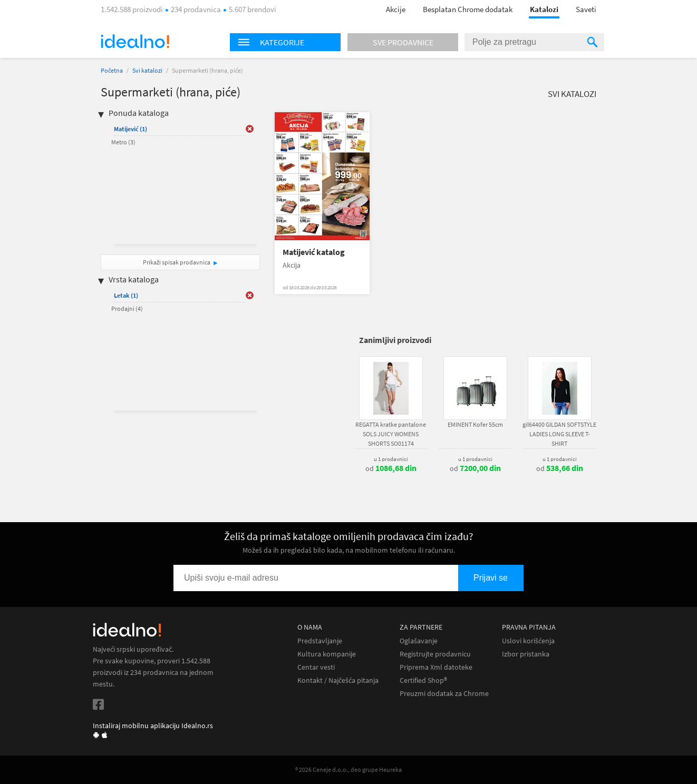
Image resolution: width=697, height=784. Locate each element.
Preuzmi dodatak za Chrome (444, 694)
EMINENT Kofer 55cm (475, 424)
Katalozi (544, 9)
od (391, 468)
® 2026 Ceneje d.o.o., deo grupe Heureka (349, 770)
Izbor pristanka (526, 654)
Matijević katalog (314, 252)
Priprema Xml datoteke (436, 667)
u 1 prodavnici (391, 459)
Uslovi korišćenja (528, 641)
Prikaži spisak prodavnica (177, 262)
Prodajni (127, 308)
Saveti (586, 9)
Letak (126, 295)
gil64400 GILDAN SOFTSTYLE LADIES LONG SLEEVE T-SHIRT (559, 434)
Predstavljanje (320, 641)
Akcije (396, 9)
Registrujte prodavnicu (435, 654)
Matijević (130, 129)
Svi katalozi (147, 70)
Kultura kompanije (327, 654)
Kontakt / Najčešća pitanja (338, 680)
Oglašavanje (419, 641)
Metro (123, 142)
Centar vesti (316, 667)
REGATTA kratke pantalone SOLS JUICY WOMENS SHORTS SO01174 (391, 434)
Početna (112, 70)
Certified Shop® (423, 680)
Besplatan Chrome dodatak (468, 9)
